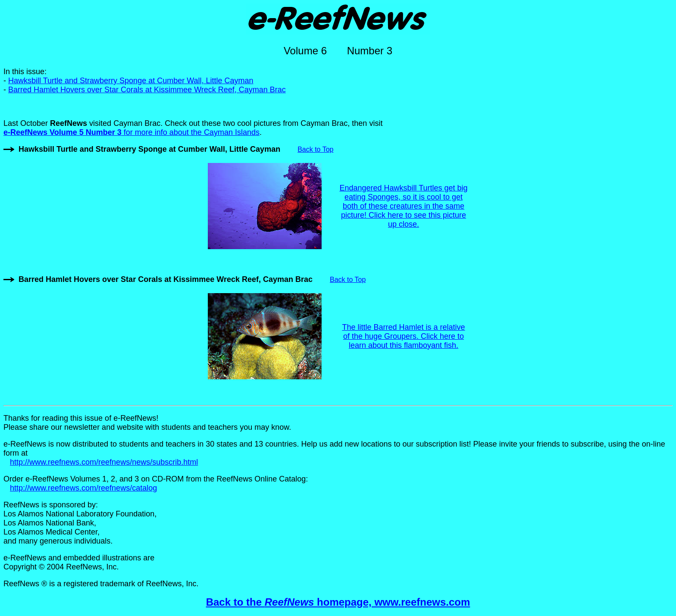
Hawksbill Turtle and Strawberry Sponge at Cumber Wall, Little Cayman (131, 81)
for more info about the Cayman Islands (131, 132)
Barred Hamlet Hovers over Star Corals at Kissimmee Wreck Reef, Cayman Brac (147, 90)
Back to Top (315, 149)
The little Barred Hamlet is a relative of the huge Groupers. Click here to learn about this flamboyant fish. (403, 336)
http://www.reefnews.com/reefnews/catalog (83, 488)
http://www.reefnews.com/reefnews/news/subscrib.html (104, 462)
